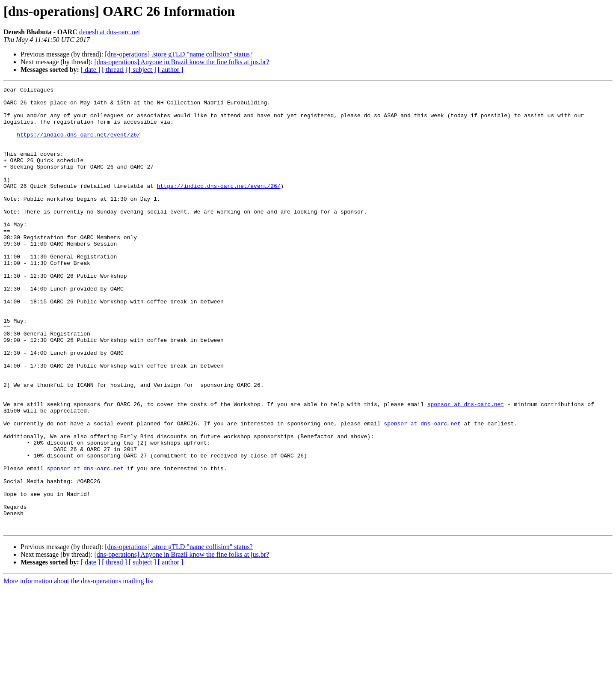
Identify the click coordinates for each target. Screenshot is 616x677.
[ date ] (90, 70)
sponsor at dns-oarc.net (466, 468)
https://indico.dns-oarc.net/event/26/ (78, 145)
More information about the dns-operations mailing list (79, 670)
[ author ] (171, 70)
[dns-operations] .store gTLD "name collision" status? (179, 54)
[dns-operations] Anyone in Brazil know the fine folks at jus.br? (182, 62)
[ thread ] (114, 70)
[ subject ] (142, 70)
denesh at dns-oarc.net (110, 32)
